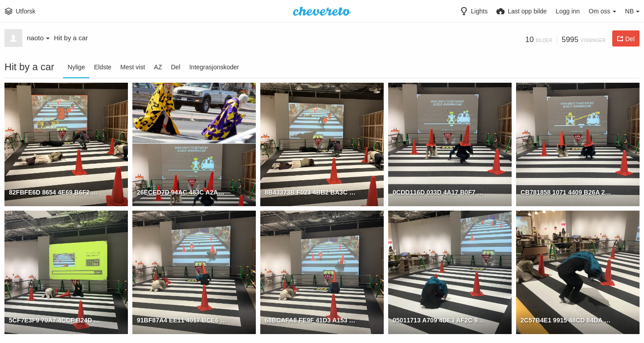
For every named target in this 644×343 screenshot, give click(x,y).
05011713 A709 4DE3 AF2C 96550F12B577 (439, 320)
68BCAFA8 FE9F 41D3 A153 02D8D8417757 (311, 320)
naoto (38, 38)
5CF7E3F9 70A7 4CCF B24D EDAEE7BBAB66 (55, 320)
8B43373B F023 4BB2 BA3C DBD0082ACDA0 (311, 192)
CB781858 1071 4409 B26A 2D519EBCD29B (566, 192)
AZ (158, 67)
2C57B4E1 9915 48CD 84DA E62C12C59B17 (566, 320)
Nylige (76, 67)
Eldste (103, 67)
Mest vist (133, 67)
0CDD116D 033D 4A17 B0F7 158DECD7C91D (439, 192)
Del (176, 67)
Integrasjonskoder (214, 67)
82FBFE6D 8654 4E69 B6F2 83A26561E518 (55, 192)
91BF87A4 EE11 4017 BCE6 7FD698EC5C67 (183, 320)
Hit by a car (71, 38)
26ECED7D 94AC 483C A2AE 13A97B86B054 (183, 192)
